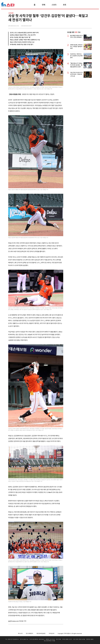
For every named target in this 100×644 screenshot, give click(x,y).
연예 (44, 5)
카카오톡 (87, 25)
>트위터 (83, 25)
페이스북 (80, 25)
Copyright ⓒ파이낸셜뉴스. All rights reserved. (70, 633)
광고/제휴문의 (29, 633)
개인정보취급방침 (41, 633)
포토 (65, 5)
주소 (90, 25)
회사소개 (20, 633)
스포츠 (54, 5)
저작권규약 (52, 633)
